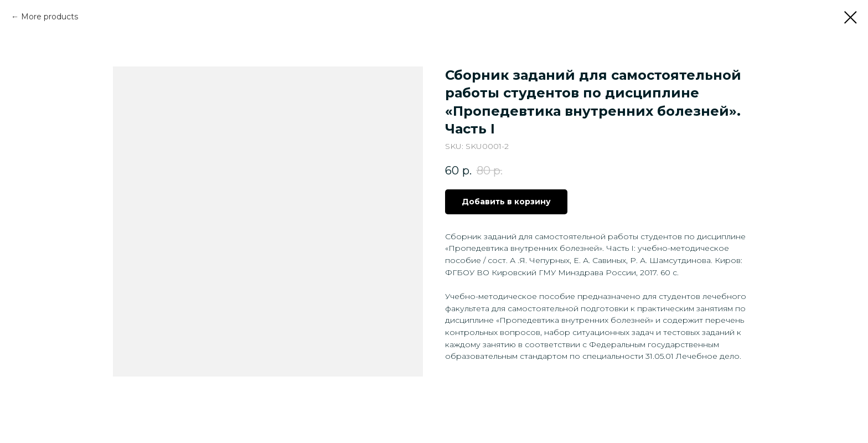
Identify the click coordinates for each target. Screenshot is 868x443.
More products (50, 17)
